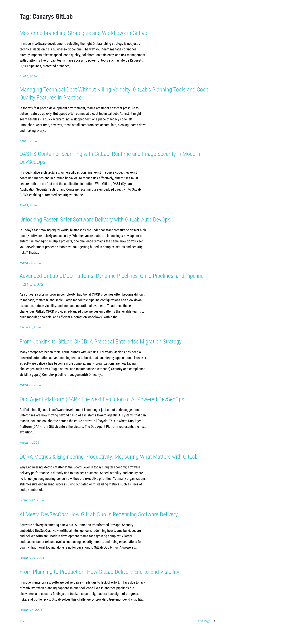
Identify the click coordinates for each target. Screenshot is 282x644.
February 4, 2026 (31, 609)
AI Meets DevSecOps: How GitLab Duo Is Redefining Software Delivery (99, 514)
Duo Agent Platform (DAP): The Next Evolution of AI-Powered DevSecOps (102, 399)
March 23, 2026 (30, 327)
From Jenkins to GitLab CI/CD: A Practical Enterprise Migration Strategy (101, 341)
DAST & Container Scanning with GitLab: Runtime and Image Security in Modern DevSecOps (110, 158)
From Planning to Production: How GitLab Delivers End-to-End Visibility (99, 572)
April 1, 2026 (28, 205)
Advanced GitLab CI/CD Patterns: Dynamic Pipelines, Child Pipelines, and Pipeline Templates (112, 280)
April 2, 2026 (28, 141)
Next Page (206, 621)
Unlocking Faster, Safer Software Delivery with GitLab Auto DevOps (95, 219)
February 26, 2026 (32, 500)
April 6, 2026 (28, 76)
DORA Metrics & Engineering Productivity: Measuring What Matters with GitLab (109, 457)
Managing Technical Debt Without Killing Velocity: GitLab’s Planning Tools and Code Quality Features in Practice (114, 93)
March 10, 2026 (30, 385)
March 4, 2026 (29, 442)
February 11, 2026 (32, 557)
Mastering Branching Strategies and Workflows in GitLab (83, 33)
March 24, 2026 (30, 263)
